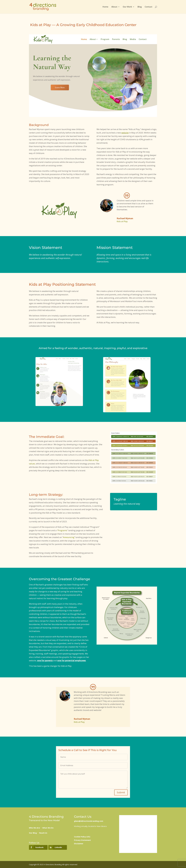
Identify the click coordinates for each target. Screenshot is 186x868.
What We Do (48, 828)
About (114, 7)
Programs (62, 530)
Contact (149, 7)
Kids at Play (122, 221)
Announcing (69, 537)
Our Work (127, 7)
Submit (121, 792)
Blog (140, 7)
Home (105, 7)
